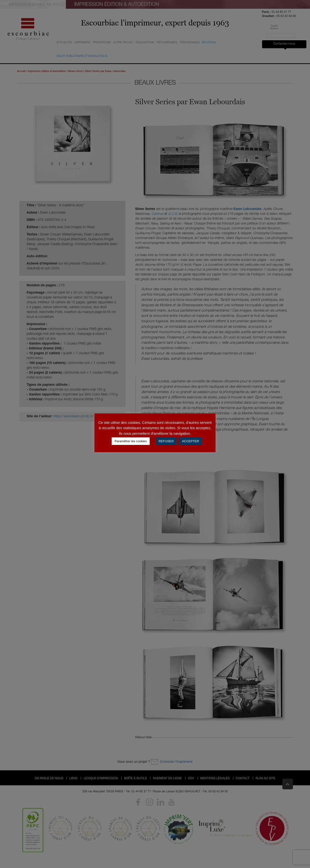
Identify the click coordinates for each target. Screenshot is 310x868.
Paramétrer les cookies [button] (131, 441)
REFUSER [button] (166, 441)
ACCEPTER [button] (190, 441)
